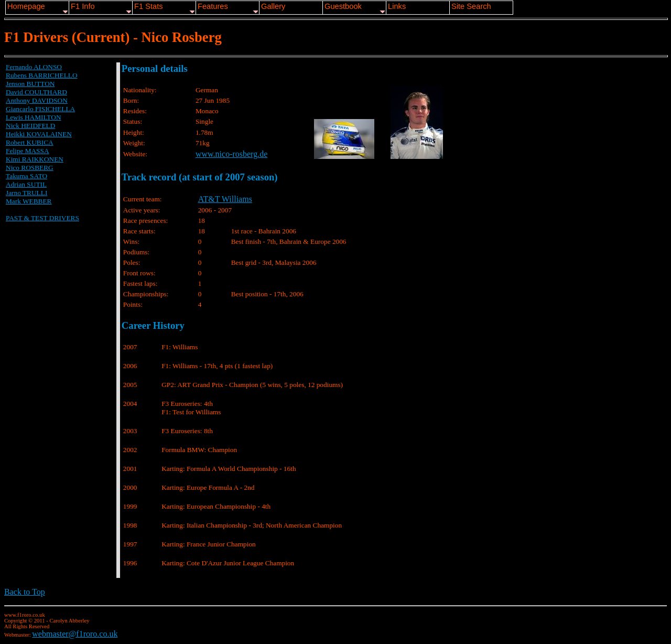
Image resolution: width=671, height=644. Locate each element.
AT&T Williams (225, 199)
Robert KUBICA (30, 142)
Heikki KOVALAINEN (39, 134)
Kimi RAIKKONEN (35, 159)
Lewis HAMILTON (34, 117)
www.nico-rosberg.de (231, 154)
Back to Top (25, 592)
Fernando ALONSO (34, 67)
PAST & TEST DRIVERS (42, 218)
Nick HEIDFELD (30, 126)
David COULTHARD (36, 92)
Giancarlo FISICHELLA (40, 109)
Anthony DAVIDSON (37, 100)
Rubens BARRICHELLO (42, 75)
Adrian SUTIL (26, 184)
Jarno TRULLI (26, 193)
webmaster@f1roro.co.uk (75, 634)
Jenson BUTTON (30, 84)
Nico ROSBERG (30, 168)
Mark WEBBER (29, 201)
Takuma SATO (26, 176)
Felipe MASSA (28, 151)
